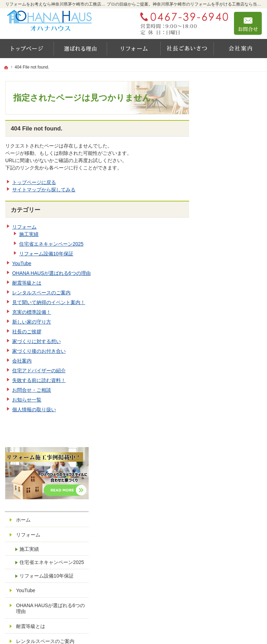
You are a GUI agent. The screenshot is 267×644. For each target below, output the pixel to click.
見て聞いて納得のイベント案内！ (49, 302)
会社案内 (22, 361)
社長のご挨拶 (27, 332)
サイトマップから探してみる (44, 190)
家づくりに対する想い (37, 341)
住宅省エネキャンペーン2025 (51, 244)
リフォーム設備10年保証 (46, 254)
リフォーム (24, 227)
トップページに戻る (34, 182)
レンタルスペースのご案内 (41, 293)
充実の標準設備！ (32, 312)
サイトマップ (225, 484)
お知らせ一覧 (27, 400)
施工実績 (29, 234)
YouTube (22, 263)
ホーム (218, 141)
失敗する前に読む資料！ (39, 380)
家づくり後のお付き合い (39, 351)
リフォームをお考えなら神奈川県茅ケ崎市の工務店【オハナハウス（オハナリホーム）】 (150, 625)
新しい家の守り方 (32, 322)
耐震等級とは (27, 283)
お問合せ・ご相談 (32, 390)
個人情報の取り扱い (34, 410)
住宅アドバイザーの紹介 (39, 371)
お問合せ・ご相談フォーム (220, 583)
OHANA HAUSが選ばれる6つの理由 (51, 273)
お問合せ (248, 23)
